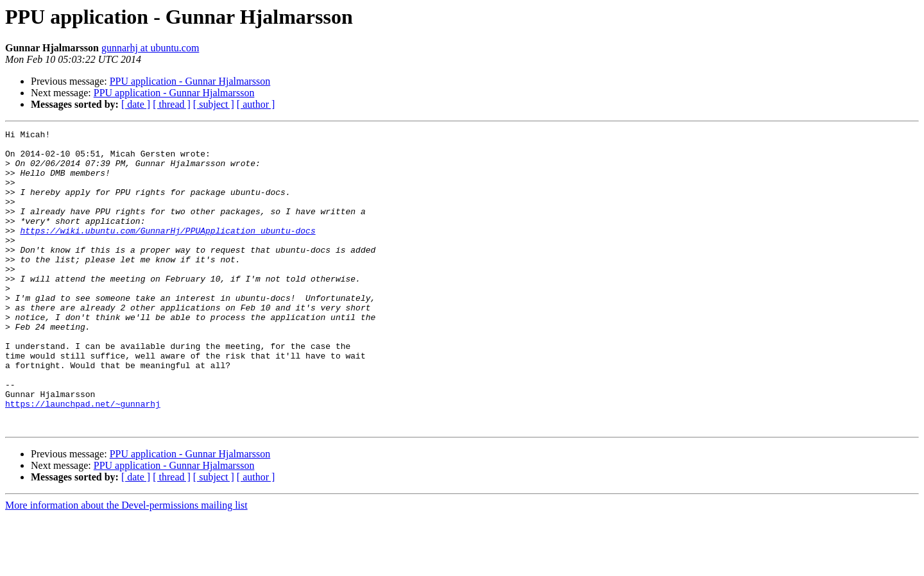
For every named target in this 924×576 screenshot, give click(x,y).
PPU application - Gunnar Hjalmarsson (190, 81)
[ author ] (256, 104)
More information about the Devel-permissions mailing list (126, 565)
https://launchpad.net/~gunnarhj (83, 459)
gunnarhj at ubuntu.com (150, 48)
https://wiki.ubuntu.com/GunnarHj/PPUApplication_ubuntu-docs (167, 251)
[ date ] (136, 104)
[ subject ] (214, 104)
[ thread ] (172, 104)
